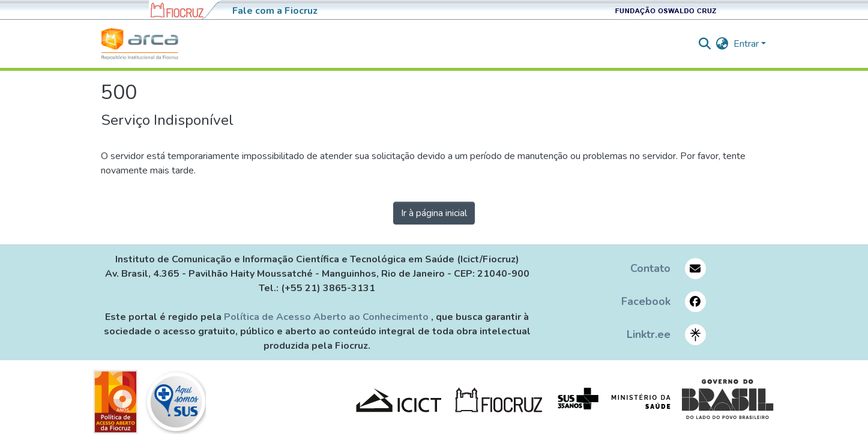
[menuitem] (722, 44)
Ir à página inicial (434, 213)
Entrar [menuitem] (746, 44)
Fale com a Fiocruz (275, 11)
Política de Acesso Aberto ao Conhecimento (327, 317)
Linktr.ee (649, 334)
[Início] (140, 44)
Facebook (646, 301)
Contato (650, 268)
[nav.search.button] (705, 44)
